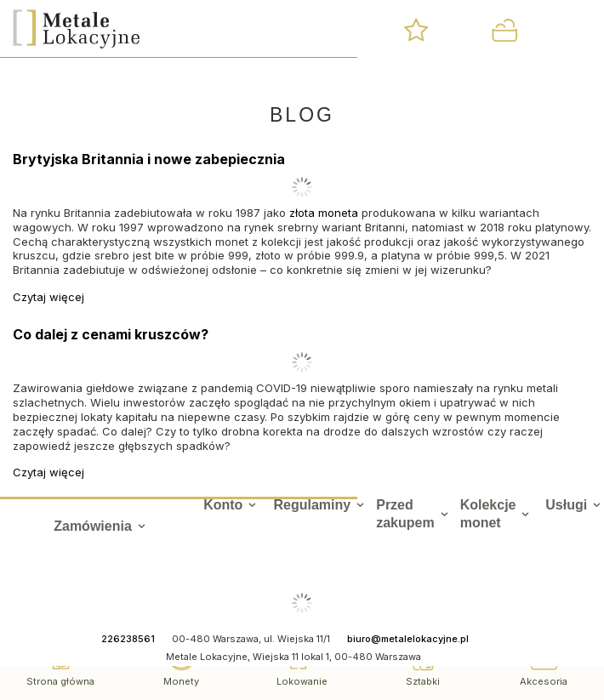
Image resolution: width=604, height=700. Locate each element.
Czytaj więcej (48, 297)
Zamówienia (93, 526)
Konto (223, 505)
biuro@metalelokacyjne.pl (408, 639)
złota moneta (324, 213)
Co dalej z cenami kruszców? (111, 334)
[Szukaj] (333, 30)
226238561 (128, 639)
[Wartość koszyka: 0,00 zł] (504, 29)
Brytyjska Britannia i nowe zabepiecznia (149, 159)
